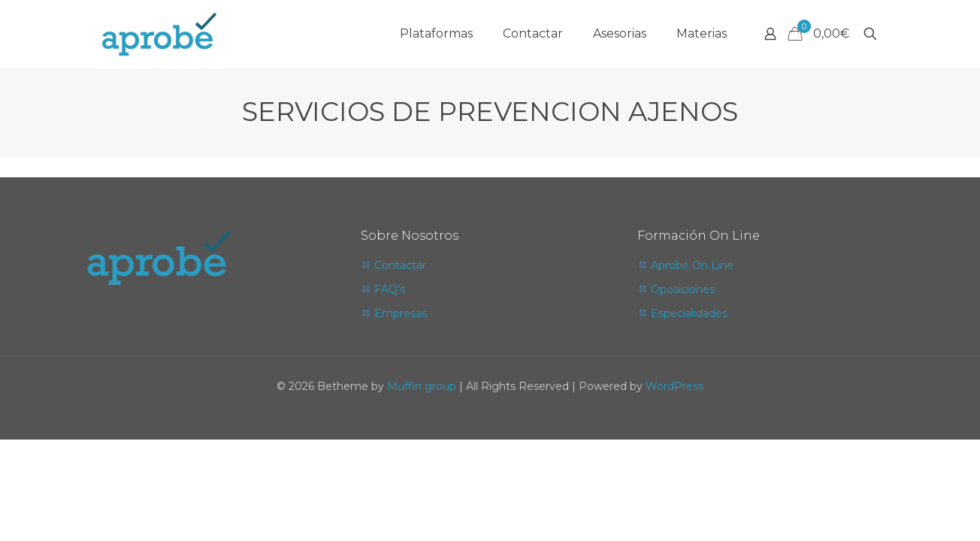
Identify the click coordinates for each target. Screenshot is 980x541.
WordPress (675, 386)
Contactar (400, 265)
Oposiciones (683, 289)
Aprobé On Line (692, 265)
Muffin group (422, 386)
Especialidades (689, 313)
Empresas (401, 313)
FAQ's (390, 289)
